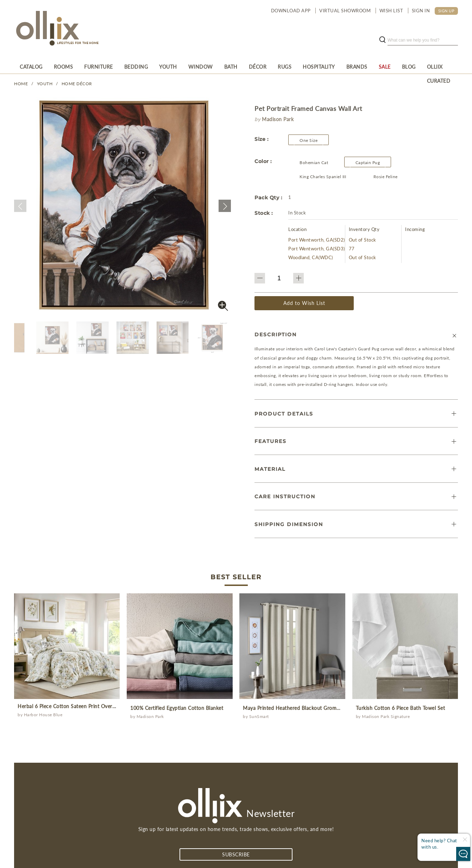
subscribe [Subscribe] (236, 854)
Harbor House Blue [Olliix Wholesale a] (43, 715)
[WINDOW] (201, 67)
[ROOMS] (64, 67)
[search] (423, 40)
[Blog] (409, 67)
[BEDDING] (136, 67)
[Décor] (258, 67)
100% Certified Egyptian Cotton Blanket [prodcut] (177, 708)
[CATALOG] (31, 67)
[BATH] (231, 67)
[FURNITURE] (99, 67)
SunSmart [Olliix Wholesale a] (259, 716)
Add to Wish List (304, 303)
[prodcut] (67, 646)
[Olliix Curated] (440, 67)
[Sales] (385, 67)
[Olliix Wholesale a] (46, 29)
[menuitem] (31, 67)
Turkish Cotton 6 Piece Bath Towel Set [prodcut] (401, 708)
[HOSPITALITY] (319, 67)
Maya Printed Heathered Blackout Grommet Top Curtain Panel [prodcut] (316, 708)
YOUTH (45, 84)
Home (21, 84)
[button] (20, 206)
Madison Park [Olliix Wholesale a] (150, 716)
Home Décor (77, 84)
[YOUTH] (168, 67)
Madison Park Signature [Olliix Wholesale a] (386, 716)
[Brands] (357, 67)
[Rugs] (285, 67)
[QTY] (279, 278)
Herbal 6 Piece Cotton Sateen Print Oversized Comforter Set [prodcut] (88, 706)
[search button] (382, 40)
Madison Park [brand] (278, 119)
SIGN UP (446, 11)
